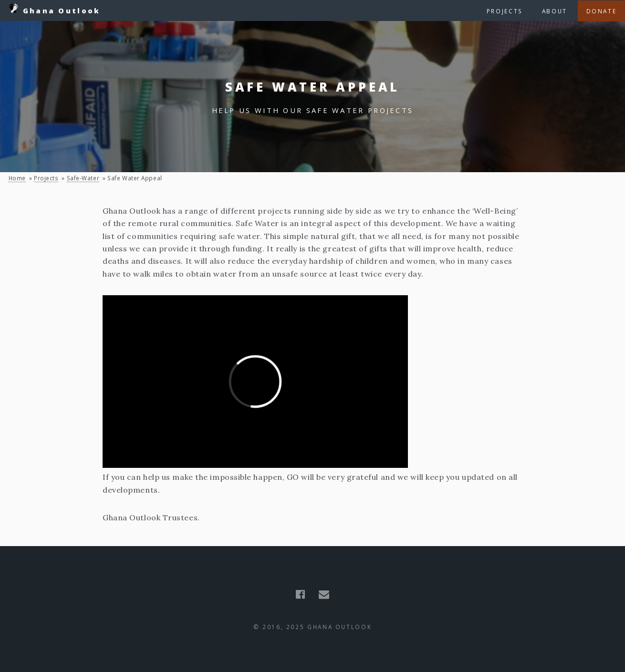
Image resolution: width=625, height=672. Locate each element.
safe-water (83, 178)
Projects (505, 11)
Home (17, 178)
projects (46, 178)
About (555, 11)
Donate (602, 11)
